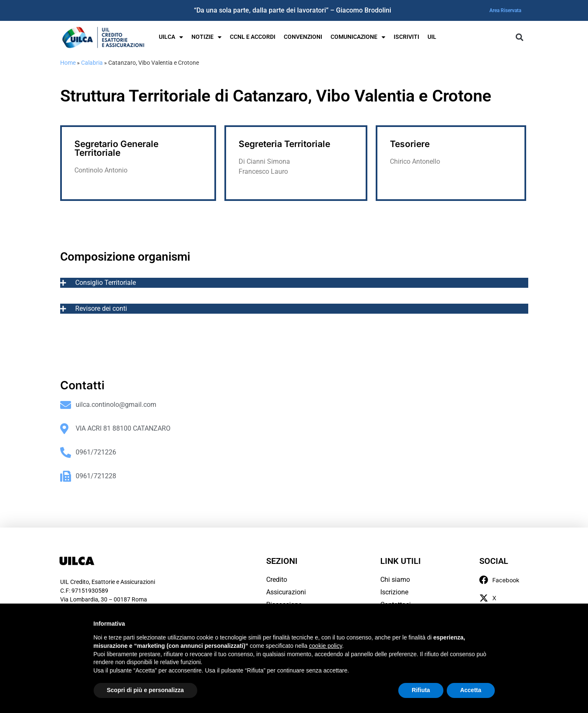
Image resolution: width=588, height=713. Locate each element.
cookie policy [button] (325, 646)
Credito (277, 580)
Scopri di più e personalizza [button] (145, 690)
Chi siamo (395, 580)
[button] (520, 37)
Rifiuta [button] (421, 690)
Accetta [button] (471, 690)
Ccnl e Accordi (253, 37)
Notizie (206, 37)
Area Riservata (505, 10)
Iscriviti (406, 37)
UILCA (171, 37)
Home (68, 63)
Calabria (92, 63)
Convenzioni (303, 37)
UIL (432, 37)
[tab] (294, 283)
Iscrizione (394, 592)
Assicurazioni (286, 592)
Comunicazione (358, 37)
